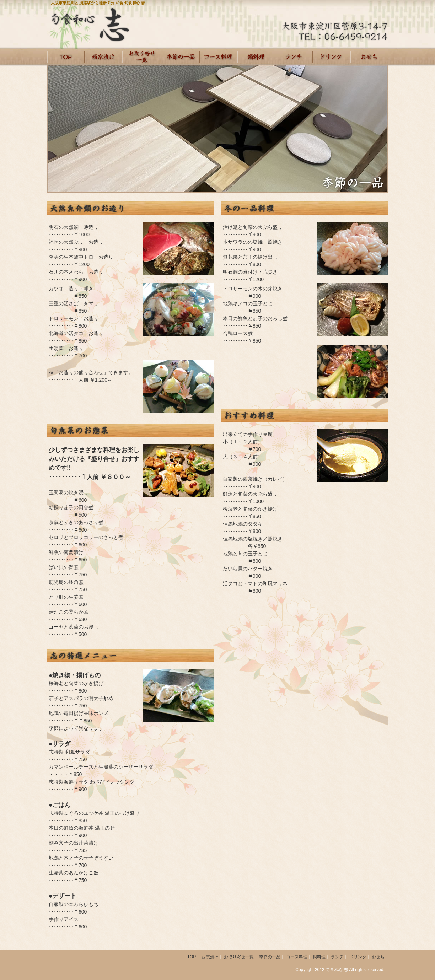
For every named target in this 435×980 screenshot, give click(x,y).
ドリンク (332, 57)
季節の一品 (181, 57)
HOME (66, 57)
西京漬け (103, 57)
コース (219, 57)
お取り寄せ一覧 (142, 57)
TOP (192, 957)
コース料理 (297, 957)
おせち (369, 57)
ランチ (294, 57)
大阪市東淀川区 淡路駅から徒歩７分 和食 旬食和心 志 (98, 3)
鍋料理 (319, 957)
